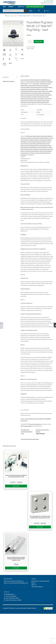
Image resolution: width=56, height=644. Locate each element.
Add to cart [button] (16, 487)
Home (8, 17)
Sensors (36, 100)
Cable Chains (44, 137)
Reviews (33, 584)
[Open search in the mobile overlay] (15, 12)
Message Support (10, 596)
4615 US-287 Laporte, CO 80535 (13, 601)
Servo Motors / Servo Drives (45, 100)
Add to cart (39, 43)
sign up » (23, 420)
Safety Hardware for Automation (38, 151)
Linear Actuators (41, 92)
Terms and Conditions (37, 588)
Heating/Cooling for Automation (38, 141)
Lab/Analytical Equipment (27, 92)
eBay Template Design (26, 427)
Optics (34, 96)
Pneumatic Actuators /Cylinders (29, 98)
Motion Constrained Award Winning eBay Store (16, 584)
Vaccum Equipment (32, 104)
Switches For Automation (43, 102)
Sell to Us (34, 586)
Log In (48, 12)
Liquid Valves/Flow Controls (27, 94)
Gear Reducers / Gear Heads (41, 91)
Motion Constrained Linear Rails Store (14, 582)
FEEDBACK (44, 81)
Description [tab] (6, 78)
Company (11, 8)
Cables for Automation (30, 87)
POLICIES (26, 81)
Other (15, 17)
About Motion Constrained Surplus (40, 582)
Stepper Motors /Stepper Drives (28, 102)
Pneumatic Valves (41, 98)
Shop (4, 8)
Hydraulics (31, 91)
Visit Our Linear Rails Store (35, 8)
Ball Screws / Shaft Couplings (41, 85)
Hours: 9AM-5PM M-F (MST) (12, 599)
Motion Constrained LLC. (36, 426)
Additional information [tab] (9, 83)
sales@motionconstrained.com (45, 4)
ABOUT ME (38, 81)
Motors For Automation (27, 96)
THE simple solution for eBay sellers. (30, 441)
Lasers (35, 92)
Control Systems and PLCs (37, 89)
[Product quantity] (30, 43)
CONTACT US (32, 81)
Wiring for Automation (43, 104)
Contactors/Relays (25, 89)
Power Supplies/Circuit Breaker (44, 96)
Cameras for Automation (42, 87)
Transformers (24, 104)
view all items (24, 85)
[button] (21, 24)
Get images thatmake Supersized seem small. (27, 433)
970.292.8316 (46, 1)
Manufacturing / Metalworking (42, 94)
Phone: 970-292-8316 (11, 597)
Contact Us (21, 8)
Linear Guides (49, 92)
